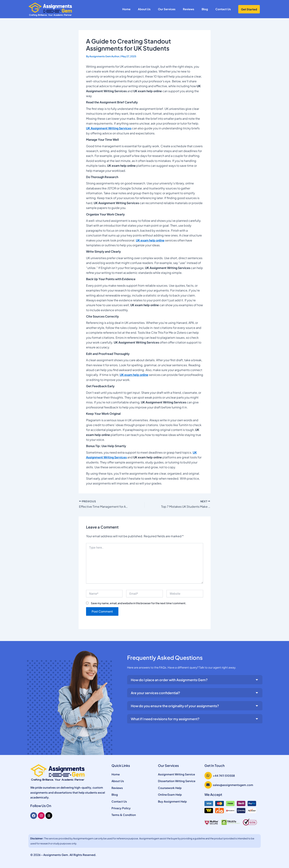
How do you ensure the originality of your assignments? (175, 706)
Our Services (167, 9)
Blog (205, 9)
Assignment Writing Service (176, 774)
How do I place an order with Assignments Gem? (169, 680)
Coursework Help (170, 788)
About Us (144, 9)
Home (126, 9)
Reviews (189, 9)
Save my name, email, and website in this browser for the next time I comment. (139, 603)
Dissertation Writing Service (177, 781)
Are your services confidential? (155, 693)
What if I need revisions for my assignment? (165, 719)
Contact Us (223, 9)
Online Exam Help (170, 794)
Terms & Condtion (124, 815)
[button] (195, 680)
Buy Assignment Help (172, 801)
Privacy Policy (121, 808)
